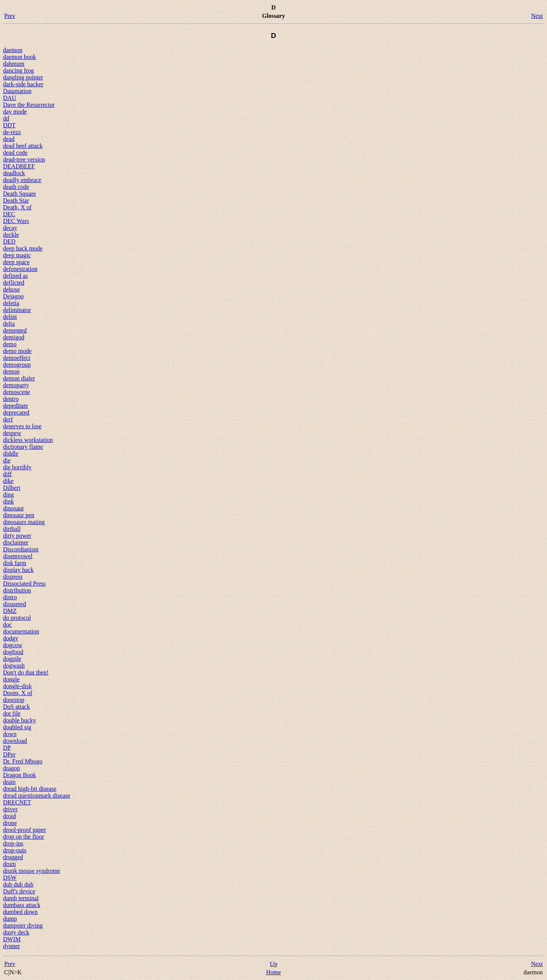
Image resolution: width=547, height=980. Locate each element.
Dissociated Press (24, 583)
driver (10, 809)
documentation (21, 631)
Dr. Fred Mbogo (23, 761)
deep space (16, 262)
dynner (11, 946)
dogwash (14, 666)
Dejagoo (13, 296)
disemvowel (18, 556)
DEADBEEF (19, 166)
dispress (13, 577)
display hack (18, 570)
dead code (15, 153)
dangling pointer (23, 77)
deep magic (17, 255)
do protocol (17, 618)
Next (537, 16)
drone (10, 823)
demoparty (16, 385)
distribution (17, 590)
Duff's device (19, 891)
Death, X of (17, 207)
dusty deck (16, 932)
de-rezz (12, 132)
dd (6, 118)
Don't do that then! (26, 672)
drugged (13, 857)
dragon (11, 768)
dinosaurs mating (24, 522)
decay (10, 228)
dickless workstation (28, 440)
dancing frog (18, 70)
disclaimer (16, 542)
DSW (10, 878)
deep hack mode (23, 248)
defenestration (20, 269)
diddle (11, 454)
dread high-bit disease (30, 789)
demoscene (17, 392)
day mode (15, 112)
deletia (11, 303)
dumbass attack (22, 905)
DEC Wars (16, 221)
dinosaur (13, 508)
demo (10, 344)
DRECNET (17, 802)
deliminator (17, 310)
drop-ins (13, 843)
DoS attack (17, 707)
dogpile (12, 659)
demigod (14, 337)
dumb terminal (21, 898)
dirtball (12, 529)
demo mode (17, 351)
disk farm (15, 563)
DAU (10, 98)
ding (8, 495)
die (7, 460)
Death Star (16, 200)
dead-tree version (24, 159)
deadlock (14, 173)
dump (10, 919)
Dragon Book (20, 775)
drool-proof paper (25, 830)
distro (10, 597)
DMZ (10, 611)
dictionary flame (23, 447)
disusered (14, 604)
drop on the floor (24, 837)
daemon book (20, 57)
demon (11, 371)
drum (9, 864)
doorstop (14, 700)
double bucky (20, 720)
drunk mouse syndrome (32, 871)
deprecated (16, 412)
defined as (15, 276)
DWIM (12, 939)
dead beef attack (23, 146)
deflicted (14, 283)
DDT (9, 125)
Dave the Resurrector (29, 105)
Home (273, 972)
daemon (13, 50)
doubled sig (17, 727)
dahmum (14, 64)
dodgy (11, 638)
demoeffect (17, 358)
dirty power (17, 536)
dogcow (13, 645)
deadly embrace (22, 180)
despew (12, 433)
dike (8, 481)
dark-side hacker (23, 84)
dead (9, 139)
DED (9, 241)
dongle (11, 679)
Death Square (20, 194)
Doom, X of (18, 693)
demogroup (17, 365)
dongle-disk (17, 686)
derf (8, 419)
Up (273, 964)
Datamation (17, 91)
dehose (11, 289)
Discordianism (21, 549)
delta (9, 324)
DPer (9, 754)
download (15, 741)
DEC (9, 214)
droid (9, 816)
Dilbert (12, 488)
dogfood (13, 652)
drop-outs (15, 850)
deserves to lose (22, 426)
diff (7, 474)
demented (15, 330)
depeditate (16, 406)
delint (10, 317)
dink (8, 501)
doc (7, 625)
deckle (11, 235)
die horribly (17, 467)
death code (16, 187)
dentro (11, 399)
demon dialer (19, 378)
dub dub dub (18, 884)
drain (9, 782)
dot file (12, 713)
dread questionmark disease (37, 796)
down (10, 734)
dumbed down (20, 912)
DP (7, 748)
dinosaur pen (19, 515)
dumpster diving (23, 925)
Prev (10, 16)
